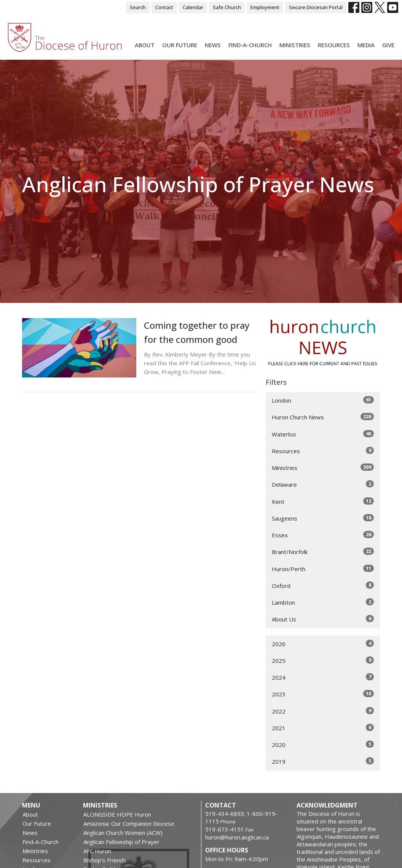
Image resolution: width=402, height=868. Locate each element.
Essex (323, 535)
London (323, 400)
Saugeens (323, 518)
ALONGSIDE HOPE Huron (117, 814)
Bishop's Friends (105, 860)
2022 (323, 711)
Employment (265, 7)
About (145, 45)
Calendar (193, 7)
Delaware (323, 484)
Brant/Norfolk (323, 552)
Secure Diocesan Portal (316, 7)
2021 (323, 728)
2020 (323, 745)
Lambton (323, 602)
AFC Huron (97, 851)
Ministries (295, 45)
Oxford (323, 585)
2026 (323, 644)
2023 (323, 694)
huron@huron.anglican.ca (237, 837)
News (213, 45)
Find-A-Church (250, 45)
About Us (323, 619)
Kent (323, 501)
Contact (164, 7)
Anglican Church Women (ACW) (123, 833)
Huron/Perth (323, 569)
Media (366, 45)
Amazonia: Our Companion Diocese (129, 823)
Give (388, 45)
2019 (323, 761)
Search (138, 7)
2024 (323, 677)
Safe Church (227, 7)
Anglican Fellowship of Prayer (121, 842)
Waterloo (323, 434)
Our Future (180, 45)
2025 (323, 660)
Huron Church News (323, 417)
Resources (334, 45)
